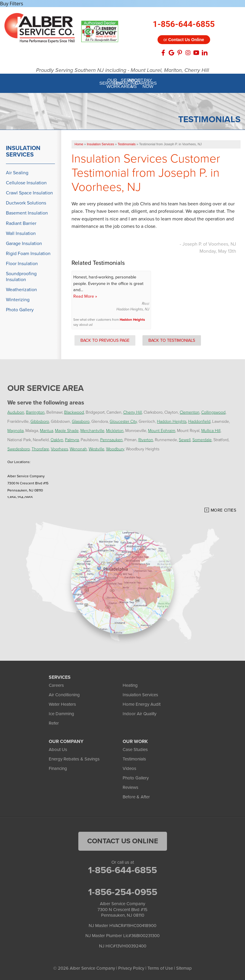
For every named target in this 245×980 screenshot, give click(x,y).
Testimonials (134, 759)
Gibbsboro (40, 422)
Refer (54, 723)
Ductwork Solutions (26, 203)
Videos (129, 768)
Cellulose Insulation (26, 183)
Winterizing (18, 300)
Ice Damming (61, 714)
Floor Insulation (22, 263)
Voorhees (59, 449)
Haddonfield (199, 422)
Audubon (16, 412)
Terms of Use (160, 968)
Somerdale (202, 440)
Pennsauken (111, 440)
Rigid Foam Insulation (28, 253)
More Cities (223, 510)
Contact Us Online (123, 841)
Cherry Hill (133, 412)
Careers (56, 685)
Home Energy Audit (142, 704)
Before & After (136, 797)
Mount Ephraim (162, 431)
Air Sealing (17, 173)
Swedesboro (19, 449)
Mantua (47, 431)
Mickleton (115, 431)
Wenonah (78, 449)
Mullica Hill (211, 431)
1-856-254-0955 (123, 892)
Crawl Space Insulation (29, 193)
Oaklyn (57, 440)
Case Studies (135, 749)
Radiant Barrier (21, 223)
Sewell (185, 440)
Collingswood (213, 412)
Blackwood (74, 412)
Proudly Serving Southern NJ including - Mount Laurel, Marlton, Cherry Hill (123, 70)
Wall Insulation (21, 233)
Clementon (190, 412)
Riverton (146, 440)
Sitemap (184, 968)
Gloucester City (123, 422)
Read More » (85, 296)
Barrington (35, 412)
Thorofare (40, 449)
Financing (58, 768)
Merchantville (92, 431)
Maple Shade (67, 431)
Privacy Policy (131, 968)
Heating (130, 685)
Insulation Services (23, 151)
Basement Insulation (27, 213)
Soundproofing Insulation (21, 276)
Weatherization (21, 290)
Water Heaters (62, 704)
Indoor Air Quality (139, 714)
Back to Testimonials (172, 340)
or (184, 40)
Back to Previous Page (105, 340)
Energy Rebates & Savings (74, 759)
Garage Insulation (24, 243)
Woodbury (115, 449)
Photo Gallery (20, 310)
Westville (96, 449)
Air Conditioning (64, 695)
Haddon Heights (132, 320)
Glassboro (81, 422)
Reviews (130, 787)
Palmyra (72, 440)
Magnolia (16, 431)
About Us (58, 749)
